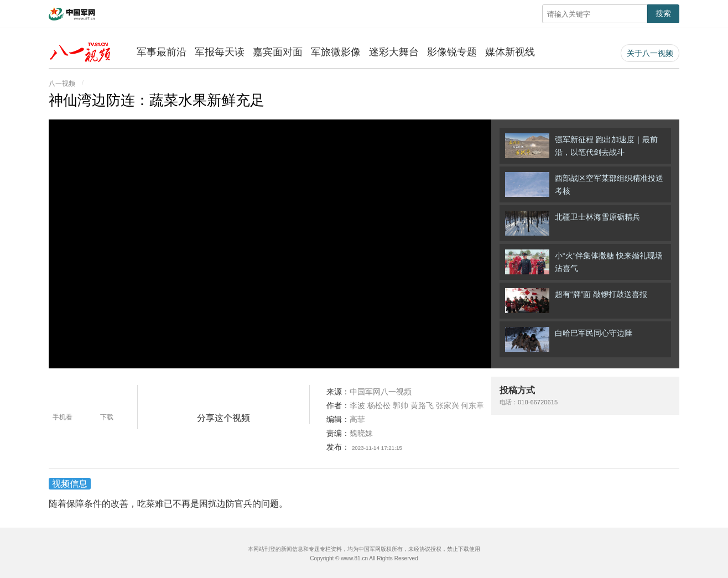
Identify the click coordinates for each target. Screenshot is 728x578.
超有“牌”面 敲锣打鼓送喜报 (576, 301)
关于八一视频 (650, 53)
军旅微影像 (336, 52)
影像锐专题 (452, 52)
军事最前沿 (162, 52)
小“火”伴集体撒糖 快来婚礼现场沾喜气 (584, 262)
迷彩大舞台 (394, 52)
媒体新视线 (510, 52)
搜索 (663, 13)
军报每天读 (220, 52)
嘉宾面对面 (278, 52)
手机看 (63, 417)
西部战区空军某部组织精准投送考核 (584, 184)
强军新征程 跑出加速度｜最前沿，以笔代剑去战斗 (581, 146)
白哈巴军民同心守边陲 (569, 339)
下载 (107, 417)
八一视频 (62, 84)
